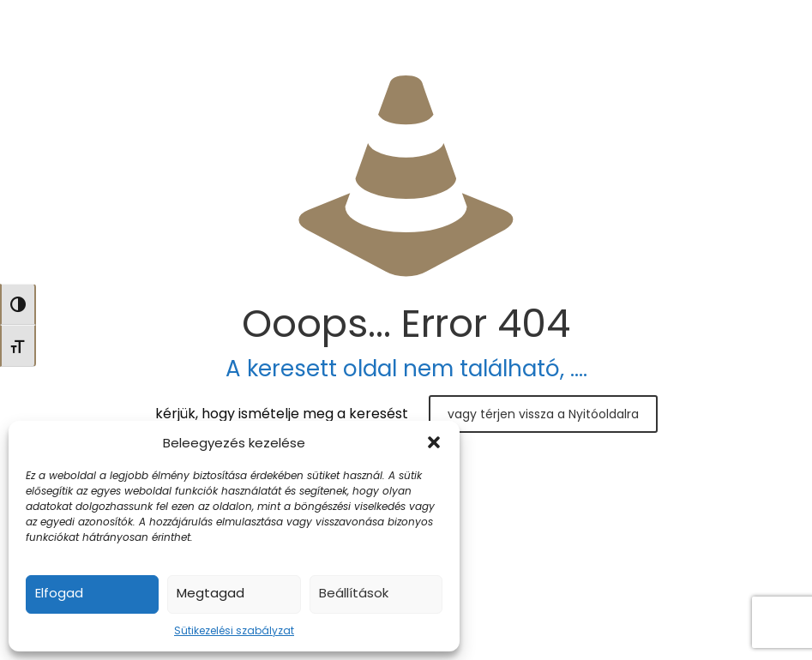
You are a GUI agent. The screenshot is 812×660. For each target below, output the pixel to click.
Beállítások (354, 593)
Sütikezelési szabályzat (234, 630)
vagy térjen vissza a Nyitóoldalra (543, 414)
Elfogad (59, 593)
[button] (434, 442)
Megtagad (211, 593)
